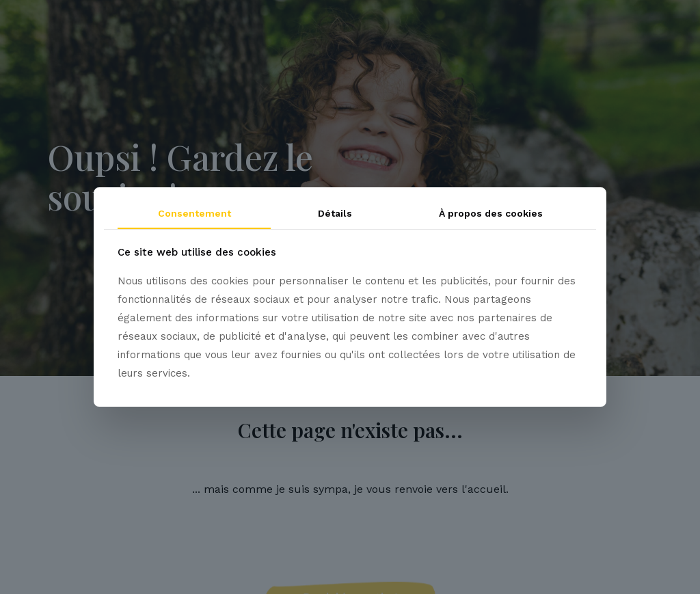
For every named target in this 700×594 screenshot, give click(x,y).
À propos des (491, 213)
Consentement (194, 213)
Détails (335, 213)
